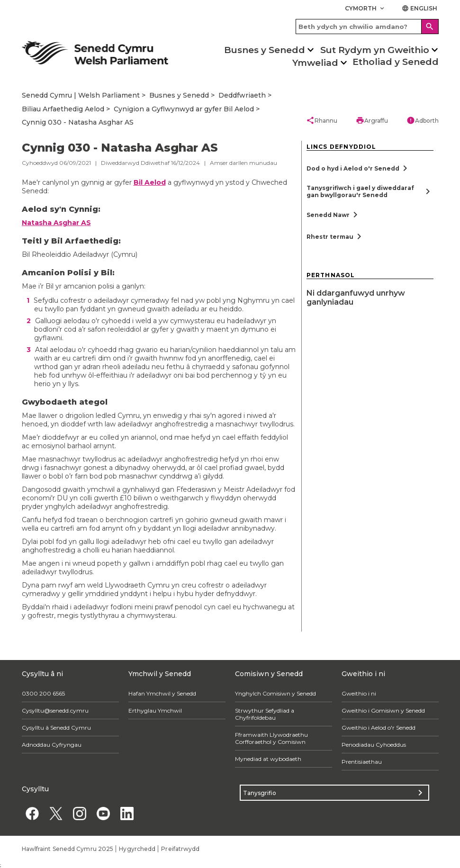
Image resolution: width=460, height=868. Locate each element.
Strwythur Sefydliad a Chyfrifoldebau (265, 714)
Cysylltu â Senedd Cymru (56, 728)
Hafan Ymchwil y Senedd (162, 693)
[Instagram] (80, 813)
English (420, 8)
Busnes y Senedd (265, 50)
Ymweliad (315, 63)
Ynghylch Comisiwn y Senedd (275, 693)
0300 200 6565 (43, 693)
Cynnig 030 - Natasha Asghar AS (78, 122)
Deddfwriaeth (242, 95)
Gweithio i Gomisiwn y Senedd (383, 710)
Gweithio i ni (359, 693)
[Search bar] (367, 27)
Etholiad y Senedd (396, 62)
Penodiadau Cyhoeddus (374, 745)
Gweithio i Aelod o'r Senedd (379, 728)
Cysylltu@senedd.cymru (55, 710)
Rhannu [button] (322, 120)
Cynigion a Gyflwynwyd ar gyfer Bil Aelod (184, 109)
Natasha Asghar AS (56, 223)
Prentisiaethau (362, 762)
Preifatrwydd (180, 849)
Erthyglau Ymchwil (155, 710)
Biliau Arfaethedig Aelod (63, 109)
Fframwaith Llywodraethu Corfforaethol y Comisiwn (271, 738)
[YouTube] (104, 813)
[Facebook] (32, 813)
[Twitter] (56, 813)
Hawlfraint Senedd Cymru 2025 (68, 849)
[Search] (430, 27)
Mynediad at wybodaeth (268, 759)
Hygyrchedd (137, 849)
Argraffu (372, 120)
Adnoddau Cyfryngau (52, 745)
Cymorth (365, 8)
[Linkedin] (127, 813)
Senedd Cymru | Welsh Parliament (81, 95)
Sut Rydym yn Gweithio (375, 50)
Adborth (423, 120)
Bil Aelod (150, 182)
